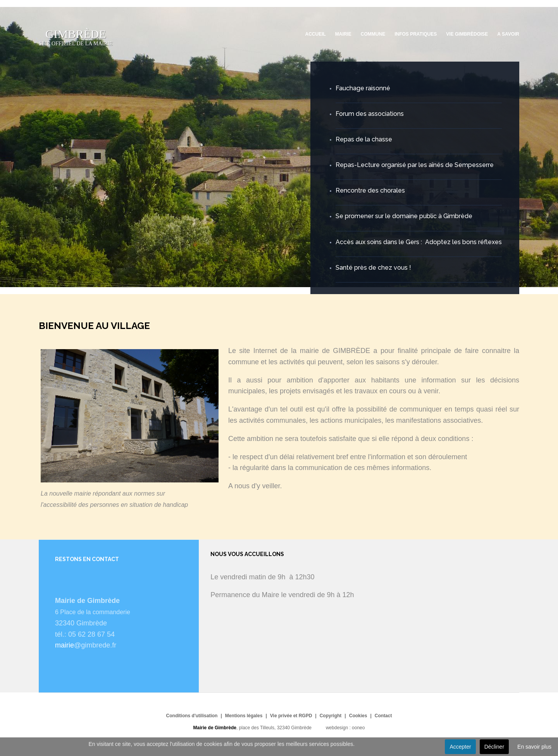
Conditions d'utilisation (192, 716)
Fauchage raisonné (363, 88)
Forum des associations (370, 114)
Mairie (343, 34)
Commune (373, 34)
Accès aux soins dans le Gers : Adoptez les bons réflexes (419, 242)
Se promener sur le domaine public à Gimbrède (404, 216)
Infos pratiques (416, 34)
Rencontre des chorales (370, 190)
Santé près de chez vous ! (373, 268)
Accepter (460, 747)
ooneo (358, 728)
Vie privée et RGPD (291, 716)
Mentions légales (244, 716)
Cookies (358, 716)
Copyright (331, 716)
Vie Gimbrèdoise (467, 34)
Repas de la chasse (364, 139)
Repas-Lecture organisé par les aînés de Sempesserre (415, 165)
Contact (383, 716)
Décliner (494, 747)
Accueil (316, 34)
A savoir (508, 34)
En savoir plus (534, 747)
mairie (65, 645)
